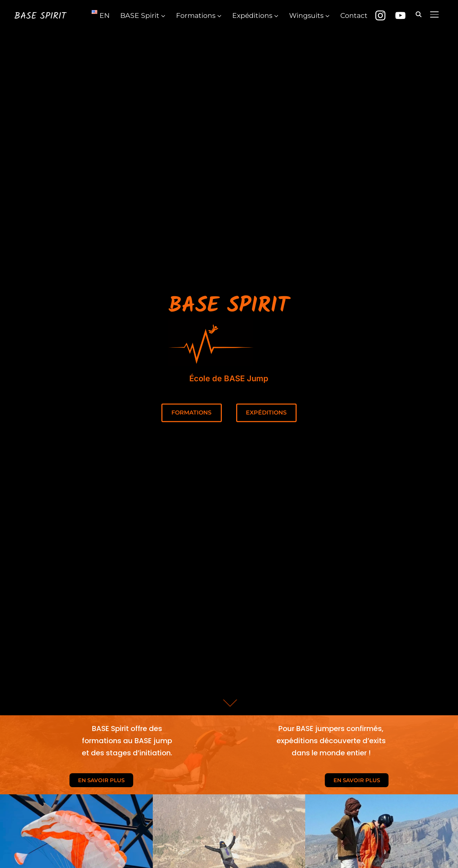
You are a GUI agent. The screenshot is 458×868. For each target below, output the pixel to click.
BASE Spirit (40, 16)
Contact (354, 16)
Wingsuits (306, 16)
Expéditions (252, 16)
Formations (196, 16)
